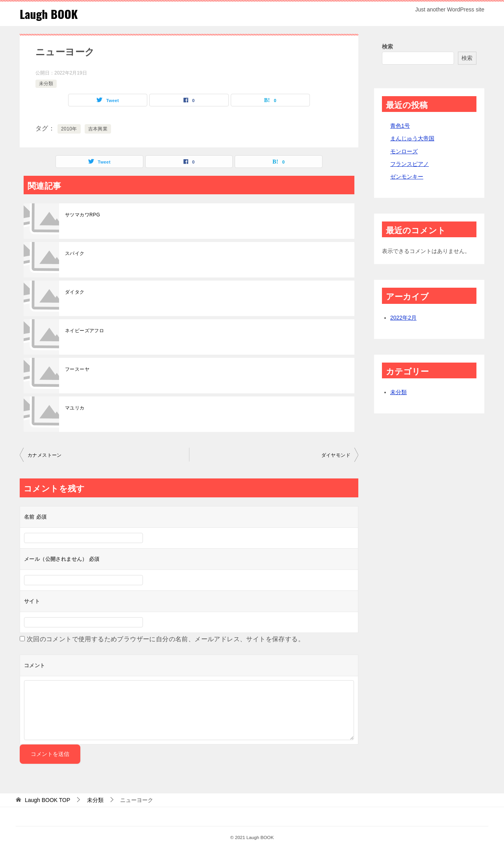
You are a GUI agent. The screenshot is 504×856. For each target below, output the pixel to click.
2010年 (69, 129)
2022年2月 (403, 318)
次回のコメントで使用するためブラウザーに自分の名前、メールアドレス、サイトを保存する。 (166, 639)
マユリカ (75, 408)
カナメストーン (45, 455)
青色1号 (400, 126)
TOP (47, 800)
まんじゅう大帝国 (412, 138)
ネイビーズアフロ (84, 331)
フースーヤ (77, 369)
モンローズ (404, 151)
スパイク (75, 253)
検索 (387, 47)
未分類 (46, 84)
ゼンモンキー (407, 177)
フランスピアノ (409, 164)
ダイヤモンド (336, 455)
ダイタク (75, 292)
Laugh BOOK (49, 14)
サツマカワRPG (82, 215)
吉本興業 (98, 129)
